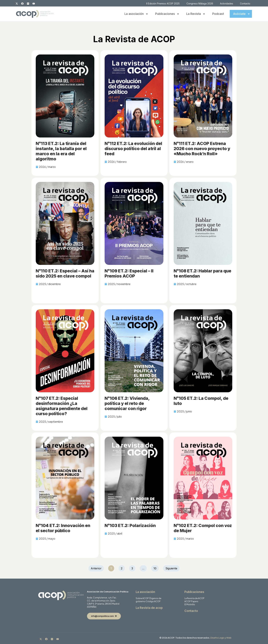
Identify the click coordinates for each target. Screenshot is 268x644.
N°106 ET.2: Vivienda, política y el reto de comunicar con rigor (127, 403)
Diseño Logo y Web (221, 638)
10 (156, 568)
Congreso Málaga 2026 (200, 4)
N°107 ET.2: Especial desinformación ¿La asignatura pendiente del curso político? (62, 406)
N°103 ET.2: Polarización (130, 525)
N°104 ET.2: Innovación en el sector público (63, 528)
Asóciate (242, 14)
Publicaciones (167, 14)
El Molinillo (190, 604)
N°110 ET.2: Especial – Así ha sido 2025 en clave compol (65, 273)
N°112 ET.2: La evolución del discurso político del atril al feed (133, 149)
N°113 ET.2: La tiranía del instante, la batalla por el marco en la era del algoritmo (61, 151)
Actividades (227, 4)
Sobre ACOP (142, 598)
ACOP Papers (191, 601)
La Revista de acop (149, 608)
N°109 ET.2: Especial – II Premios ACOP (129, 273)
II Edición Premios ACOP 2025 (163, 4)
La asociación (136, 14)
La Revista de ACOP (194, 598)
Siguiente (171, 568)
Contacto (245, 4)
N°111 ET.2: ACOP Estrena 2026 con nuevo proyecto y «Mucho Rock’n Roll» (202, 149)
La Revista (196, 14)
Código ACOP (153, 601)
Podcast (218, 14)
